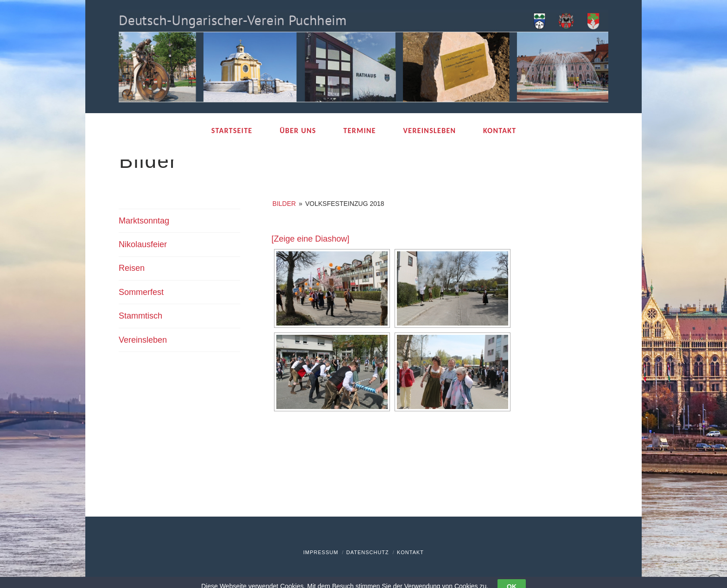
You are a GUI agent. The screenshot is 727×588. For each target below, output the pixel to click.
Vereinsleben (143, 340)
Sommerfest (141, 292)
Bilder (284, 204)
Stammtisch (140, 316)
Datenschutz (368, 552)
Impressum (321, 552)
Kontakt (410, 552)
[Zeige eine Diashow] (311, 239)
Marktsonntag (144, 221)
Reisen (132, 268)
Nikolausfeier (143, 244)
